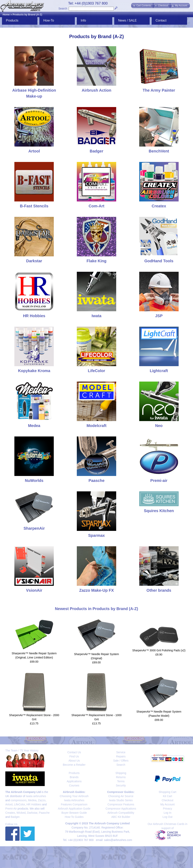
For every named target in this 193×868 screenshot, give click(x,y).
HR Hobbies (34, 804)
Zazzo (42, 800)
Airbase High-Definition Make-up (34, 90)
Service (121, 752)
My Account (167, 804)
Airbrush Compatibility (121, 813)
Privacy (168, 809)
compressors (19, 800)
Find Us (74, 756)
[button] (142, 6)
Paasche (44, 813)
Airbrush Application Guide (74, 809)
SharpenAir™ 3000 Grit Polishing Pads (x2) (159, 650)
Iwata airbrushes (36, 796)
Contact (161, 20)
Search (63, 8)
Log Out (168, 817)
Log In (167, 813)
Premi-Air (11, 809)
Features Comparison (74, 804)
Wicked (21, 813)
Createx (10, 813)
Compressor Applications (121, 809)
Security (121, 785)
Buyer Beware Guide (74, 813)
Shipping (121, 773)
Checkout (167, 800)
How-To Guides (74, 817)
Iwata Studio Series (121, 800)
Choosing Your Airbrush (74, 796)
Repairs (121, 756)
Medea (32, 800)
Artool (9, 804)
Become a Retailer (74, 765)
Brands (74, 777)
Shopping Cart (168, 792)
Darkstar (32, 813)
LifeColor (19, 804)
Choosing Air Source (121, 796)
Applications (74, 781)
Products (12, 20)
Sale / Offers (121, 761)
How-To (49, 20)
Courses (74, 785)
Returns (121, 777)
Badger (15, 817)
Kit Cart (167, 796)
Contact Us (74, 752)
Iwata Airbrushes (74, 800)
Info (83, 20)
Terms (121, 781)
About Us (74, 761)
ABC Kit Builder (121, 817)
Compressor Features (121, 804)
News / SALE (127, 20)
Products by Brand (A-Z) (27, 15)
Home (6, 15)
